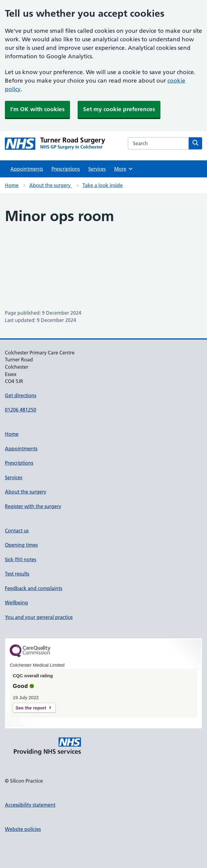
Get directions (21, 395)
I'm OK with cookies (37, 109)
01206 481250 (21, 410)
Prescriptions (66, 169)
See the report (31, 708)
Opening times (21, 545)
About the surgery (51, 185)
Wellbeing (16, 603)
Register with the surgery (33, 506)
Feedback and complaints (33, 588)
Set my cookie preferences (119, 109)
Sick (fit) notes (21, 559)
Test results (17, 574)
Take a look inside (103, 185)
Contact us (17, 531)
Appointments (27, 169)
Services (97, 169)
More (124, 169)
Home (12, 185)
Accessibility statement (30, 805)
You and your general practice (39, 617)
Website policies (23, 829)
